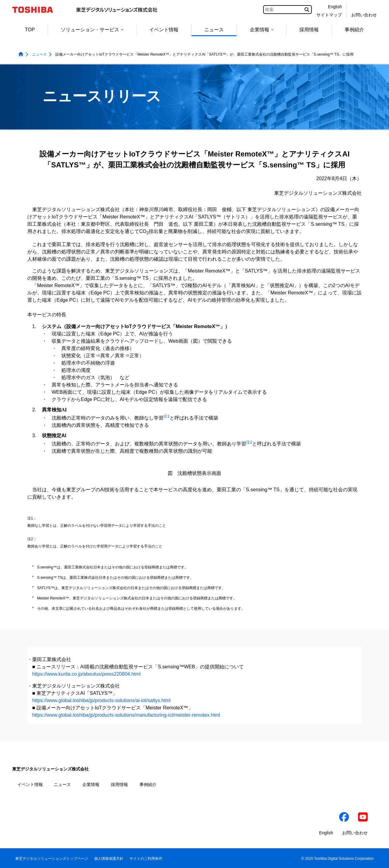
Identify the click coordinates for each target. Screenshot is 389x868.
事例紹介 (354, 30)
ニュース (214, 30)
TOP (30, 30)
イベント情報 (164, 30)
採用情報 (309, 30)
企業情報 (262, 30)
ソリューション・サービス (92, 30)
